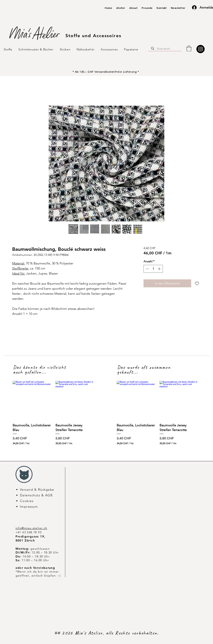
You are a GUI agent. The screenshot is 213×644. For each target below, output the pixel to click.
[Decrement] (147, 269)
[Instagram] (201, 49)
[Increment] (160, 269)
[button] (189, 48)
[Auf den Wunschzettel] (197, 283)
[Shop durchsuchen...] (165, 49)
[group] (53, 413)
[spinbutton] (153, 269)
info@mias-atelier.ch (31, 528)
